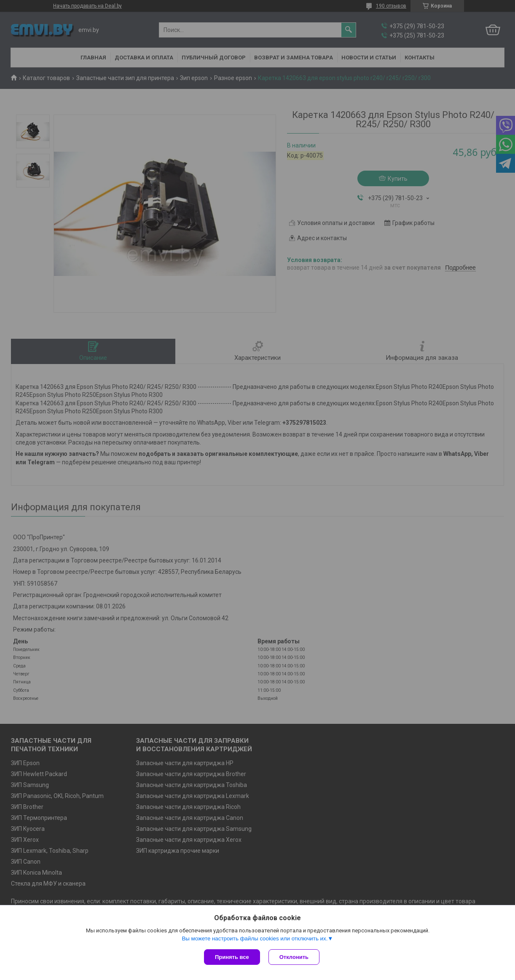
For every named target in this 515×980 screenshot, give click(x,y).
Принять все (232, 957)
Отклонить (294, 957)
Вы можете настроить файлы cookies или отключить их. (255, 938)
